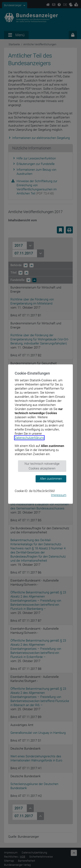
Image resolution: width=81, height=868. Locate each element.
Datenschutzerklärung (29, 438)
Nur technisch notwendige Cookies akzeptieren (42, 466)
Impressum (59, 495)
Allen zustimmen (51, 479)
